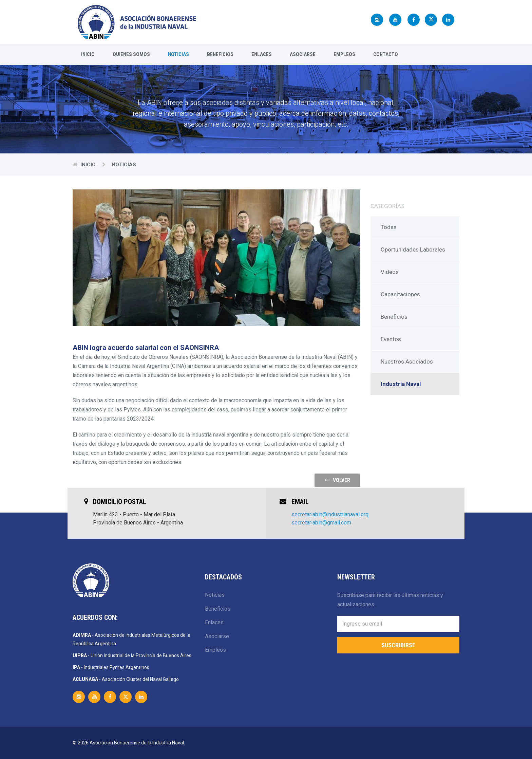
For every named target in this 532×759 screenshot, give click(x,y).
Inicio (88, 54)
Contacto (386, 54)
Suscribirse (398, 645)
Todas (389, 227)
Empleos (344, 54)
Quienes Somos (131, 54)
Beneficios (220, 54)
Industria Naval (401, 384)
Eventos (391, 339)
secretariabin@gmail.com (321, 523)
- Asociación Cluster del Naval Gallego (126, 679)
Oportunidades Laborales (413, 249)
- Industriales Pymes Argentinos (111, 667)
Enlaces (262, 54)
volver (337, 480)
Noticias (178, 54)
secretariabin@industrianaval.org (330, 514)
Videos (390, 272)
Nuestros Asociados (407, 362)
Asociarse (303, 54)
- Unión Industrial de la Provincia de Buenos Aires (132, 655)
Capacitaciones (400, 294)
